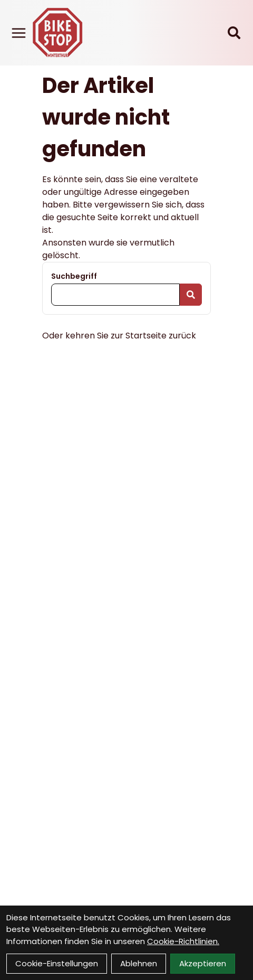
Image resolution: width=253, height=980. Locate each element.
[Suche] (234, 33)
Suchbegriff (74, 276)
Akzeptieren (203, 963)
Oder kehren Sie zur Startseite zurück (119, 336)
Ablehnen (139, 963)
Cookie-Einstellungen (57, 963)
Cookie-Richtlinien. (183, 941)
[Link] (19, 33)
